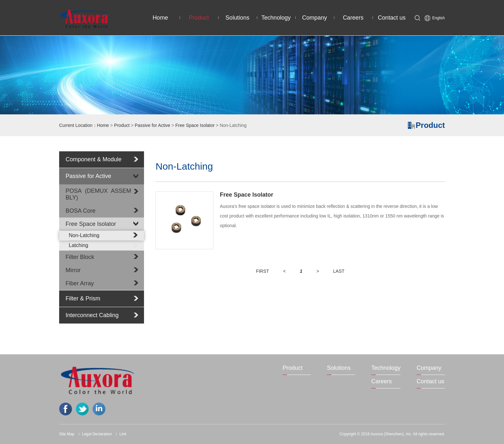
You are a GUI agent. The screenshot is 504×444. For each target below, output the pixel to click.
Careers (353, 18)
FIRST (262, 271)
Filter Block (80, 257)
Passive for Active (153, 125)
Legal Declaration (97, 434)
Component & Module (94, 159)
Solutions (238, 18)
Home (160, 18)
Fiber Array (80, 283)
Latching (104, 245)
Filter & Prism (83, 298)
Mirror (73, 270)
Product (199, 18)
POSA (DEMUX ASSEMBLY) (98, 194)
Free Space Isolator (195, 125)
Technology (276, 18)
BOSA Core (81, 211)
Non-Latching (104, 235)
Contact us (392, 18)
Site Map (67, 434)
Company (315, 18)
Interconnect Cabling (92, 315)
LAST (339, 271)
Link (123, 434)
